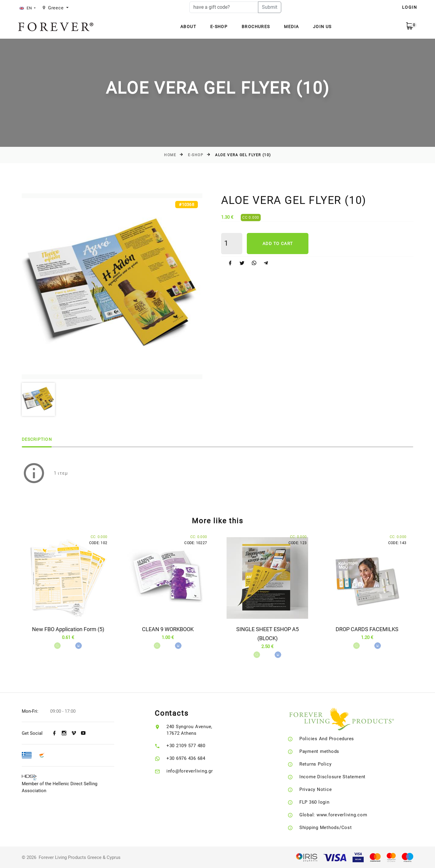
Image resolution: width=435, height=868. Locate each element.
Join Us (322, 27)
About (188, 27)
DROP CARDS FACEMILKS (367, 629)
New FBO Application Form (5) (68, 629)
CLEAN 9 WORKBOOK (168, 629)
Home (170, 155)
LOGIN (409, 7)
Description (37, 439)
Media (291, 27)
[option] (112, 286)
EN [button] (26, 8)
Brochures (256, 27)
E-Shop (219, 27)
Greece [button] (56, 8)
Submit (270, 7)
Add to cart (278, 244)
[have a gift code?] (224, 7)
